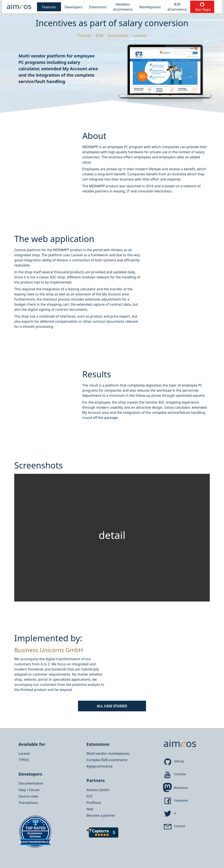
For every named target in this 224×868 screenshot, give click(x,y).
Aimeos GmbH (98, 790)
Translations (28, 803)
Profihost (94, 803)
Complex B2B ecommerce (107, 760)
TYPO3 (24, 760)
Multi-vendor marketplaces (108, 753)
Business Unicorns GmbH (49, 650)
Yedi (90, 809)
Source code (28, 796)
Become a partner (101, 815)
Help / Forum (29, 790)
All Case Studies (112, 706)
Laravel (24, 753)
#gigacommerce (99, 766)
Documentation (31, 783)
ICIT (90, 796)
